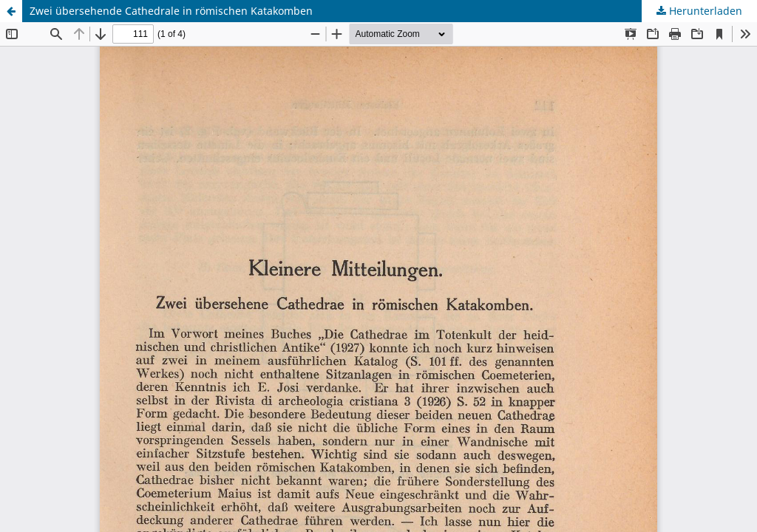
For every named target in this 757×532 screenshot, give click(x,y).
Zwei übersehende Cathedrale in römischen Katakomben (171, 11)
